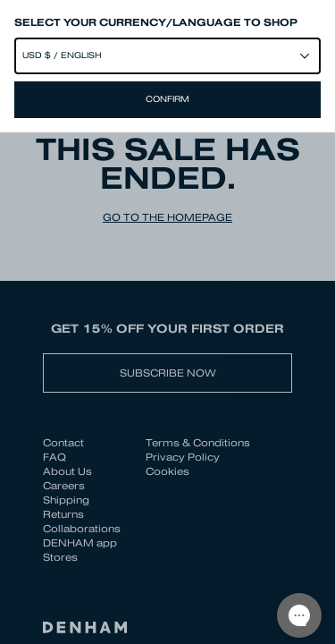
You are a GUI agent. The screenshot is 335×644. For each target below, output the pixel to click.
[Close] (167, 322)
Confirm (167, 99)
